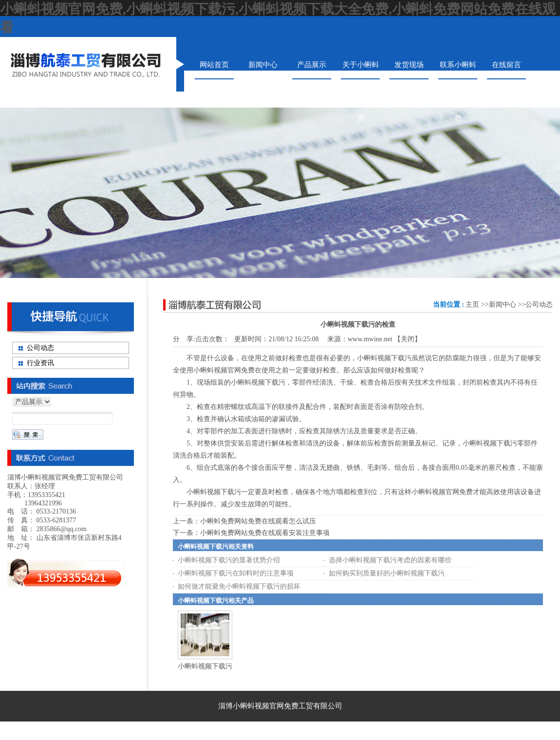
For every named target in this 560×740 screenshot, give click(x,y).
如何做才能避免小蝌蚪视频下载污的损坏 (239, 586)
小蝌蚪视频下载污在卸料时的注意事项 (236, 573)
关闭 (408, 339)
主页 (472, 305)
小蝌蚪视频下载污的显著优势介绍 (229, 560)
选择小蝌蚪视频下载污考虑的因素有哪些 (390, 560)
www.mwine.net (370, 339)
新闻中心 (503, 305)
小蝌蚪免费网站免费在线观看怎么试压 (258, 521)
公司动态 (539, 305)
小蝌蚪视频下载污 (205, 666)
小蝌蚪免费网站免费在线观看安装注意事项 (265, 533)
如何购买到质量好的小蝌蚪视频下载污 (387, 573)
